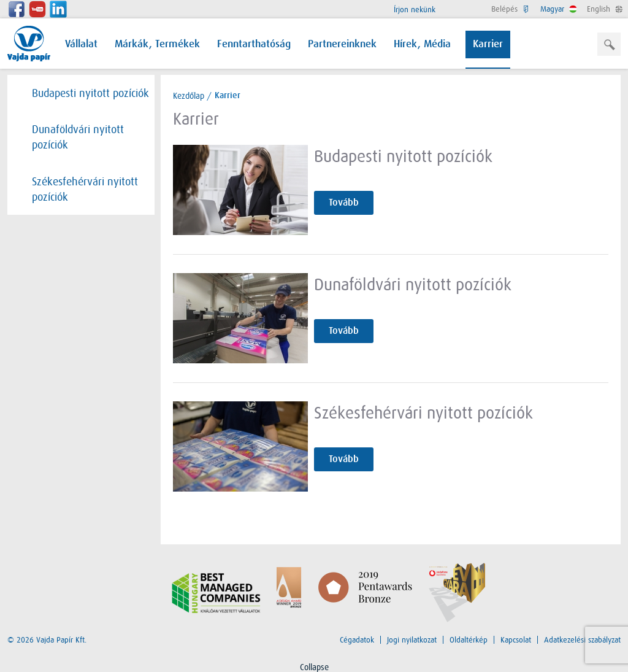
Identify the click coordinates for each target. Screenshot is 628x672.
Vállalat (81, 44)
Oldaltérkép (469, 640)
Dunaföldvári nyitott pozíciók (72, 137)
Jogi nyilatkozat (412, 640)
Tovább (344, 203)
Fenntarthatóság (254, 44)
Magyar (557, 9)
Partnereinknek (342, 44)
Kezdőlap (189, 96)
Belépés (510, 9)
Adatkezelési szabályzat (582, 640)
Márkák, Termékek (157, 44)
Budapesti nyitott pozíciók (84, 93)
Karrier (488, 44)
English (604, 9)
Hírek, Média (422, 44)
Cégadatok (357, 640)
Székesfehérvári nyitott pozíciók (79, 189)
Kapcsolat (516, 640)
